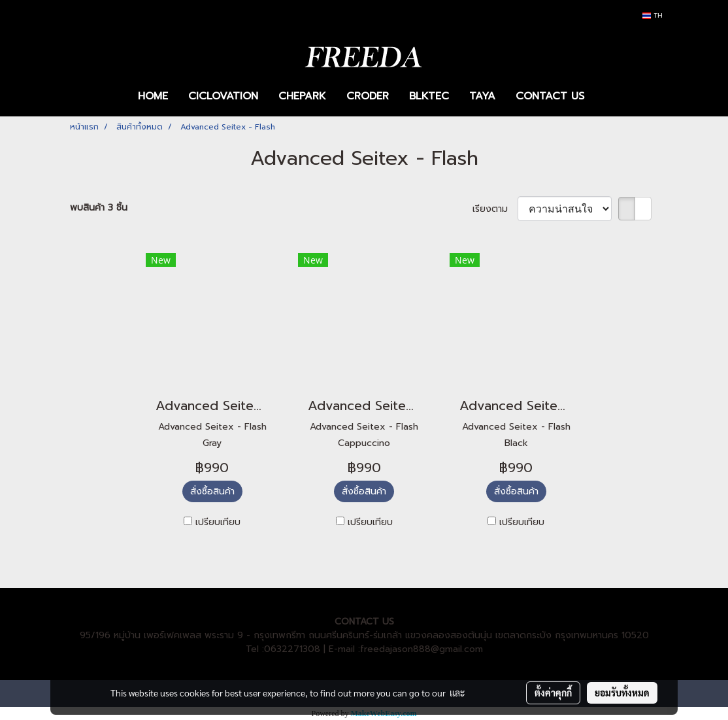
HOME (153, 96)
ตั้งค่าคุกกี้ (553, 693)
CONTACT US (550, 96)
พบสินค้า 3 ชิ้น (99, 208)
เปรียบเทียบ (218, 522)
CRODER (368, 96)
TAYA (482, 96)
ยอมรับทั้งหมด (622, 693)
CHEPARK (302, 96)
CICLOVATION (223, 96)
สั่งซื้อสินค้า (212, 491)
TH (653, 15)
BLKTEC (429, 96)
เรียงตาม (495, 209)
